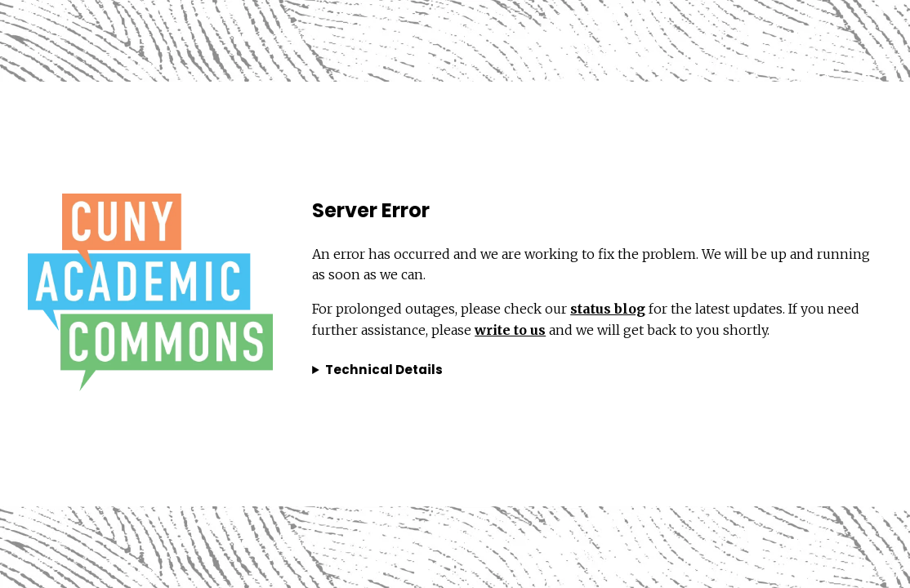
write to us (510, 330)
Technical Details (384, 370)
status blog (608, 309)
